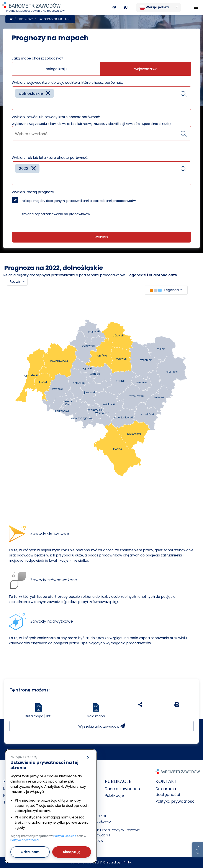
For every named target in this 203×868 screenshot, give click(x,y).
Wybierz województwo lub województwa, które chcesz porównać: (67, 83)
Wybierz (101, 237)
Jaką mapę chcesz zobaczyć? (38, 58)
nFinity (126, 862)
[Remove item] (48, 93)
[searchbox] (16, 104)
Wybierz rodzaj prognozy (33, 192)
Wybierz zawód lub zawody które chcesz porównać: (56, 117)
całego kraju (56, 69)
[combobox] (101, 98)
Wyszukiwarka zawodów (102, 726)
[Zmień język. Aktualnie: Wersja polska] (159, 8)
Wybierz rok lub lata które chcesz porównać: (50, 158)
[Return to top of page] (198, 850)
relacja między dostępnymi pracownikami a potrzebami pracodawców (79, 201)
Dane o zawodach (122, 789)
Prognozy (25, 19)
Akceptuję (72, 852)
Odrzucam (30, 852)
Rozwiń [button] (16, 282)
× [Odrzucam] (88, 758)
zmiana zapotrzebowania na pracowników (56, 214)
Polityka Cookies (65, 836)
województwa (146, 69)
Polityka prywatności (175, 801)
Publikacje (114, 795)
